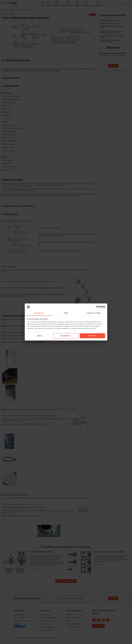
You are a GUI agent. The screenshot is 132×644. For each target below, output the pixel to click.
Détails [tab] (66, 313)
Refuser (40, 336)
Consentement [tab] (38, 313)
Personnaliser (66, 336)
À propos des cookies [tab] (93, 313)
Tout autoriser (92, 336)
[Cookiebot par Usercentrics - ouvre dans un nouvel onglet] (97, 307)
